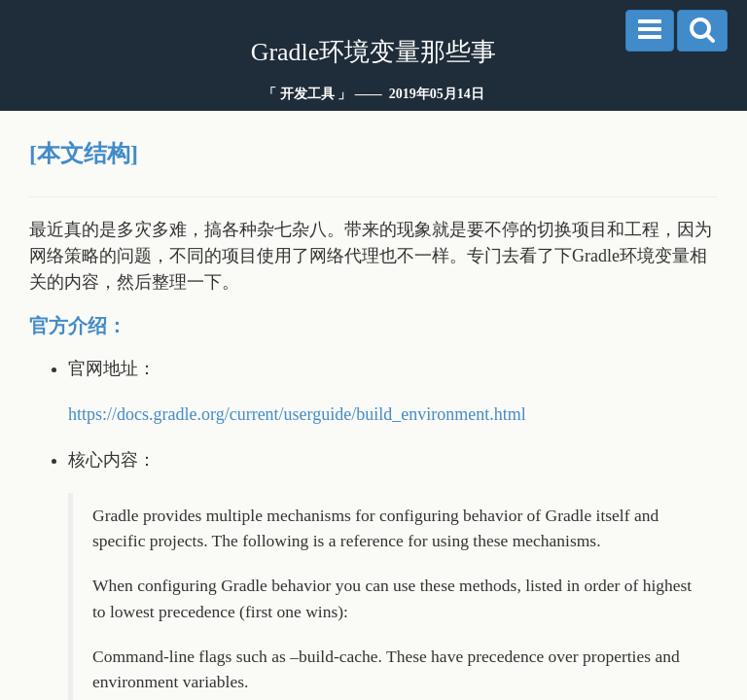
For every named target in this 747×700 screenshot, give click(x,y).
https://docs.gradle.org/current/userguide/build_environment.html (297, 414)
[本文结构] (84, 154)
